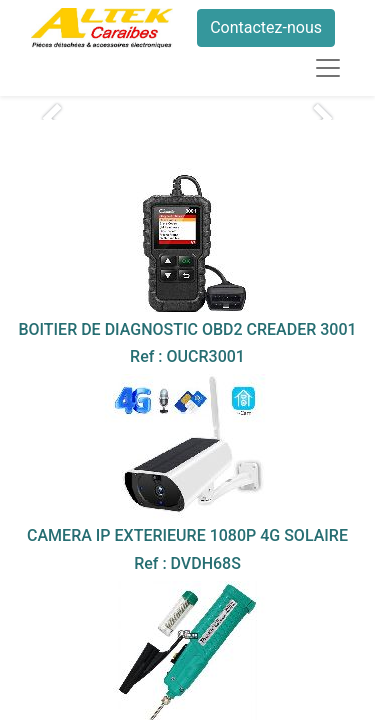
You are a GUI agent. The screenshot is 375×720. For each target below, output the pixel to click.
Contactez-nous (266, 27)
